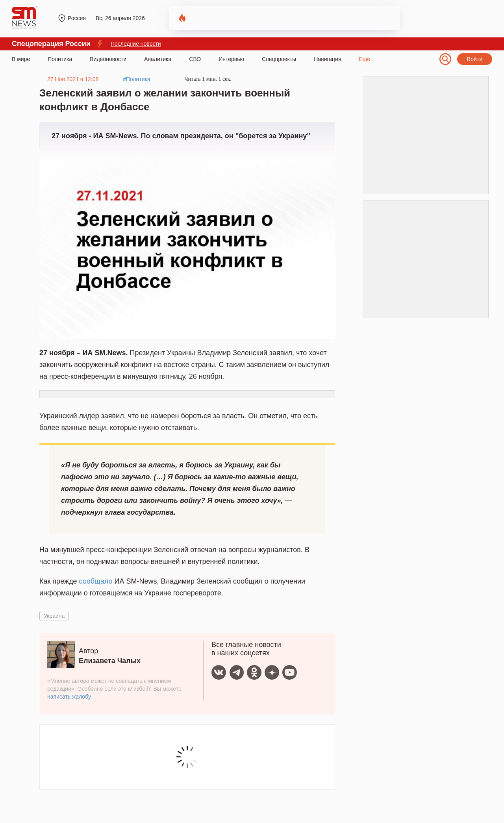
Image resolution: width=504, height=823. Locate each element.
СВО (195, 59)
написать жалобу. (69, 697)
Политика (60, 59)
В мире (21, 59)
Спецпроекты (279, 59)
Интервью (231, 59)
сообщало (96, 581)
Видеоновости (108, 59)
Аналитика (158, 59)
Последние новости (136, 44)
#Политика (137, 79)
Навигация (327, 59)
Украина (54, 616)
